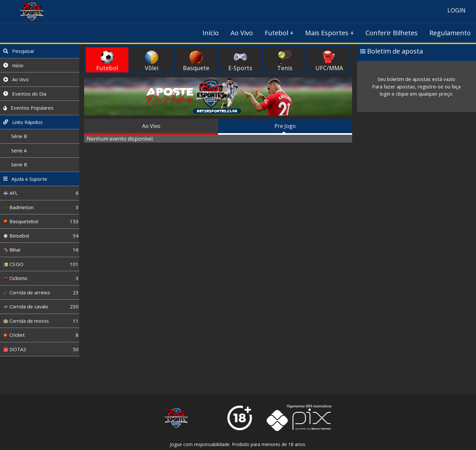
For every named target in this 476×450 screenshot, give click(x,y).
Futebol (276, 33)
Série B (15, 136)
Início (211, 33)
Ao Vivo (242, 33)
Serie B (15, 164)
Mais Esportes (327, 33)
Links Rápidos (23, 122)
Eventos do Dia (25, 94)
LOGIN (456, 10)
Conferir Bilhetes (392, 33)
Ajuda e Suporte (25, 179)
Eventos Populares (28, 108)
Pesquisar (19, 51)
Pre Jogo (285, 126)
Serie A (15, 150)
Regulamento (450, 33)
